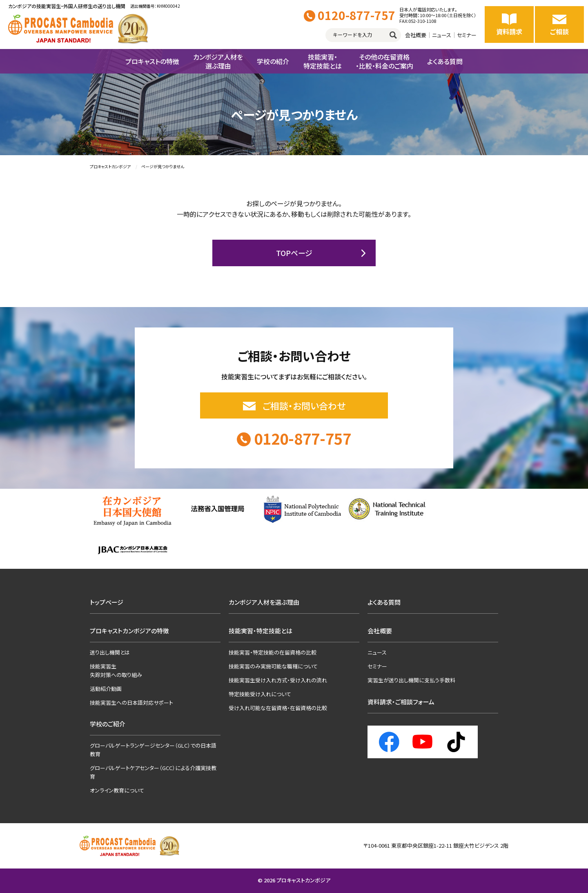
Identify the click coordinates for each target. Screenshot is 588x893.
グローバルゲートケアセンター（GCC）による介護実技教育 (153, 772)
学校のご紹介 (108, 724)
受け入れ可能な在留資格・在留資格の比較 (278, 708)
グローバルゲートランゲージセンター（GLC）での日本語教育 (153, 750)
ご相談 (559, 24)
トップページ (107, 602)
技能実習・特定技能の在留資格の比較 (273, 652)
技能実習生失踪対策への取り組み (116, 670)
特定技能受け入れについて (260, 694)
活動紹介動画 (106, 689)
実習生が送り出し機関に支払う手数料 (411, 680)
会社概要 (416, 35)
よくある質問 (384, 602)
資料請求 (509, 24)
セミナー (467, 35)
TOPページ (294, 253)
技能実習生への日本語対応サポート (131, 703)
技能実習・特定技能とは (261, 631)
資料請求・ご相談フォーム (401, 702)
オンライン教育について (117, 790)
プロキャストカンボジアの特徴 (129, 631)
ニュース (442, 35)
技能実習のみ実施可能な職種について (273, 666)
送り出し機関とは (110, 652)
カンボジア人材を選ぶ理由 (264, 602)
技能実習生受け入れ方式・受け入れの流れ (278, 680)
